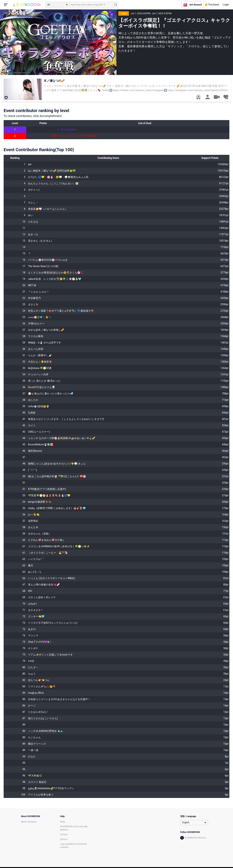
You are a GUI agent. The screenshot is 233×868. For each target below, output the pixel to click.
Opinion (64, 839)
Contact (64, 835)
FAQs (63, 822)
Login (226, 5)
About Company (29, 822)
